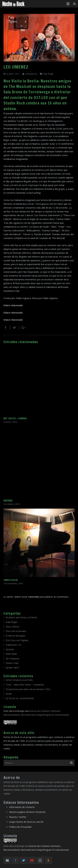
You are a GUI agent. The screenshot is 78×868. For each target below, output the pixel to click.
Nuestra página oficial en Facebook (27, 812)
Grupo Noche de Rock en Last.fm (26, 822)
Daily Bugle (48, 74)
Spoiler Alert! (12, 668)
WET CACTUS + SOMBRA (15, 418)
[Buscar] (74, 4)
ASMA (9, 694)
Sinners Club (12, 663)
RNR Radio (11, 654)
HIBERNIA (8, 501)
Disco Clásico (13, 626)
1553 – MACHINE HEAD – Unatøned (25, 685)
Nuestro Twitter (18, 817)
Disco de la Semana (16, 631)
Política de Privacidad (20, 827)
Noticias (10, 649)
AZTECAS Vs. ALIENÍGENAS (20, 698)
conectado (33, 597)
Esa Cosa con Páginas (17, 640)
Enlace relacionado (13, 305)
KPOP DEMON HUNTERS (19, 680)
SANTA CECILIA (11, 580)
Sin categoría (12, 658)
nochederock (31, 74)
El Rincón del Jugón (16, 636)
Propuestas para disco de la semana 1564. (28, 689)
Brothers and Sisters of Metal (21, 617)
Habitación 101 (14, 645)
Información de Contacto (22, 807)
